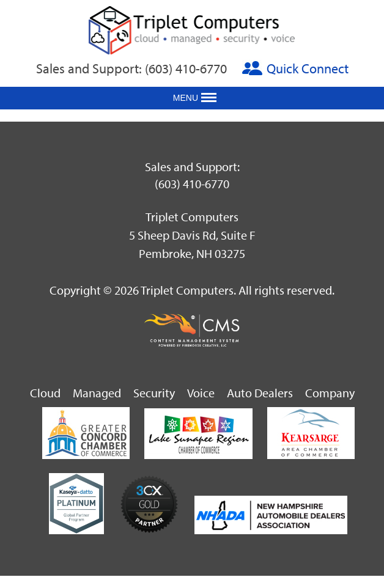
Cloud (45, 393)
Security (154, 393)
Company (330, 393)
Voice (201, 393)
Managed (97, 393)
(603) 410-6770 (186, 68)
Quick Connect (308, 68)
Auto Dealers (260, 393)
